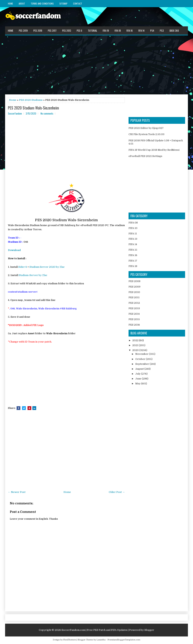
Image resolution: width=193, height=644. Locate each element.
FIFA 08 (133, 223)
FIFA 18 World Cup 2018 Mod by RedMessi (154, 150)
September (142, 364)
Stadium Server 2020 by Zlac (47, 267)
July (138, 374)
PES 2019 (23, 31)
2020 (136, 350)
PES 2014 (134, 314)
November (142, 354)
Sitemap (63, 3)
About (22, 3)
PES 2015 (134, 319)
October (141, 359)
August (140, 369)
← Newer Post (17, 492)
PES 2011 (134, 297)
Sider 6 (23, 267)
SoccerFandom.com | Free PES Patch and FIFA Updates (94, 630)
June (139, 379)
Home (10, 3)
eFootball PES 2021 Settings (145, 156)
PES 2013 (67, 31)
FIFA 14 (141, 31)
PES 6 (79, 31)
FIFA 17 (133, 261)
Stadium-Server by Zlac (33, 275)
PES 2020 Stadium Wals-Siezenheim (33, 108)
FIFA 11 (133, 234)
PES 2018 (38, 31)
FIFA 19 (106, 31)
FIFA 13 (133, 239)
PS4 (152, 31)
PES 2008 (134, 281)
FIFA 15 (133, 250)
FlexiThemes (69, 640)
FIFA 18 (118, 31)
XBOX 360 (174, 31)
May (138, 384)
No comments (47, 113)
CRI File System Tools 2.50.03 (146, 134)
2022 (136, 340)
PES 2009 (134, 287)
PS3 (162, 31)
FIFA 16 (130, 31)
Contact (78, 3)
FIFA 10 (133, 228)
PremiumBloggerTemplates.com (124, 640)
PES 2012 (134, 303)
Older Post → (117, 492)
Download (14, 250)
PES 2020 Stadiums (31, 100)
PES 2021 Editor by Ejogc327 (146, 128)
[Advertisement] (96, 65)
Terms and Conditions (42, 3)
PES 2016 (134, 325)
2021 (136, 345)
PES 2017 (52, 31)
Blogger (149, 630)
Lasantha (101, 640)
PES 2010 (134, 292)
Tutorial (92, 31)
